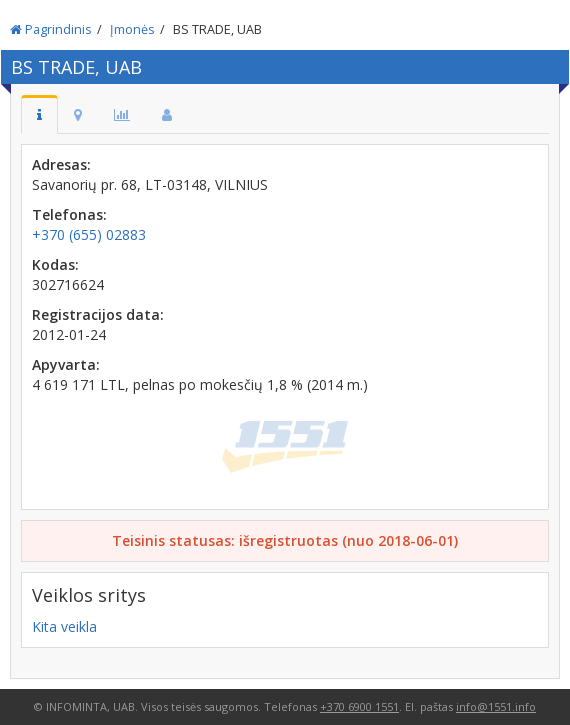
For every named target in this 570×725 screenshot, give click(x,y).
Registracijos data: (98, 314)
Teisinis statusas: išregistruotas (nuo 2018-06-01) (285, 540)
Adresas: (61, 164)
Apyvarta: (66, 364)
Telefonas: (69, 214)
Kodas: (55, 264)
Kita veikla (64, 626)
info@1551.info (496, 706)
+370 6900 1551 (359, 706)
